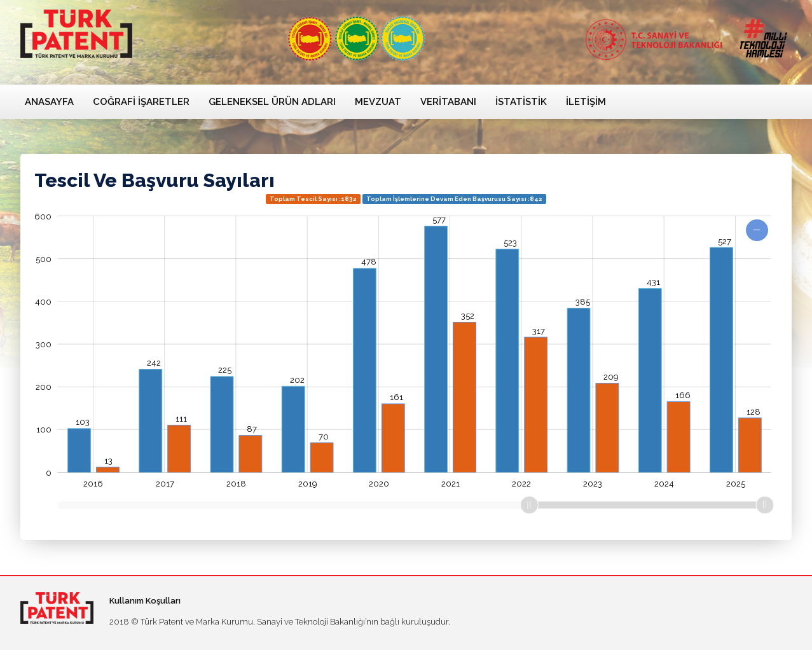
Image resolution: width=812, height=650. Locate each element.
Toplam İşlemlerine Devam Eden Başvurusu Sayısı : (454, 199)
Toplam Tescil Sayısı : (313, 199)
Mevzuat (378, 102)
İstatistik (521, 102)
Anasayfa (49, 102)
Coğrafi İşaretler (141, 102)
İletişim (586, 102)
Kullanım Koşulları (145, 601)
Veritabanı (448, 102)
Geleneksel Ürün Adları (272, 102)
